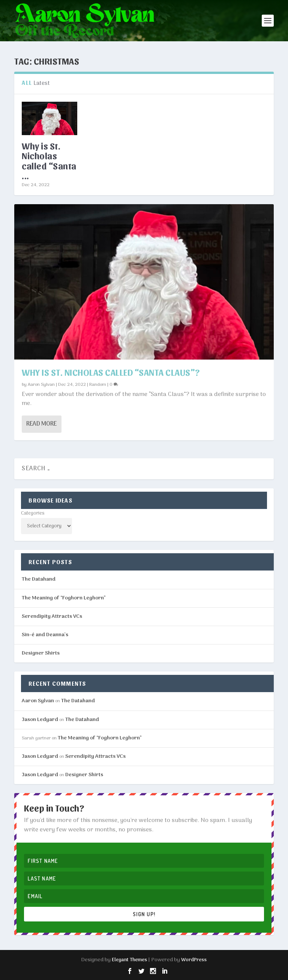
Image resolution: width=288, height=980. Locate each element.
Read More (41, 424)
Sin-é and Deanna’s (45, 635)
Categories (33, 513)
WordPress (194, 960)
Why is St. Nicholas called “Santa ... (49, 160)
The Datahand (39, 579)
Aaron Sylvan (41, 385)
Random (98, 385)
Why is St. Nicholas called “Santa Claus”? (111, 372)
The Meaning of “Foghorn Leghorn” (64, 598)
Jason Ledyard (40, 720)
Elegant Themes (129, 960)
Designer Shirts (41, 653)
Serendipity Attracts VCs (52, 616)
